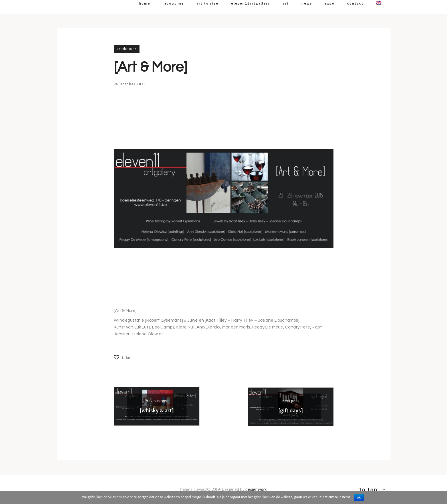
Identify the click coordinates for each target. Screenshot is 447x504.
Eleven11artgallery (251, 3)
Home (145, 3)
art (286, 3)
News (307, 3)
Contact (355, 3)
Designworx (256, 489)
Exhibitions (127, 49)
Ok (359, 497)
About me (174, 3)
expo (330, 3)
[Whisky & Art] (157, 410)
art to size (208, 3)
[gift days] (291, 410)
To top (373, 489)
